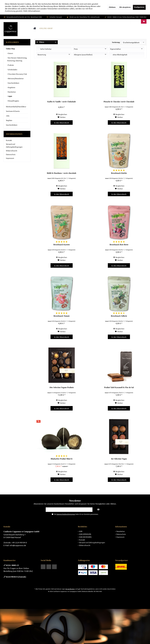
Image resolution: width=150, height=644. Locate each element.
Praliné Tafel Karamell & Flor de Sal (119, 387)
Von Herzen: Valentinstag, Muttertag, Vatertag (17, 59)
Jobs (8, 116)
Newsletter (121, 531)
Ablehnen (112, 7)
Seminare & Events (13, 111)
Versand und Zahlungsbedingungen (14, 145)
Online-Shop (10, 49)
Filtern (40, 42)
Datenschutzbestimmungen (66, 514)
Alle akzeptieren (125, 7)
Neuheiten (12, 92)
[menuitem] (144, 21)
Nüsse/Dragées (13, 101)
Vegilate (9, 120)
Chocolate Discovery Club (17, 74)
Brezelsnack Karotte (62, 245)
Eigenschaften (115, 49)
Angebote (11, 87)
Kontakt (9, 140)
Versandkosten (70, 589)
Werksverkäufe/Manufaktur (16, 107)
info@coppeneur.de (18, 545)
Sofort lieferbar (46, 49)
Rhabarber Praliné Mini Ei (62, 459)
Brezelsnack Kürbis (119, 173)
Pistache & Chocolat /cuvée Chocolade (119, 102)
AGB (81, 531)
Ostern (10, 53)
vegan (10, 96)
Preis (76, 49)
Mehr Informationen (32, 11)
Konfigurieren (139, 7)
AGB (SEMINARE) (85, 537)
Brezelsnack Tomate (62, 316)
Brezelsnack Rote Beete (119, 245)
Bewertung (42, 55)
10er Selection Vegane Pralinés (62, 387)
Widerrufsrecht (12, 151)
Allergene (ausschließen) (83, 55)
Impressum (10, 158)
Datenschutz (11, 154)
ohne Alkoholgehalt (120, 55)
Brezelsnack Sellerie (119, 316)
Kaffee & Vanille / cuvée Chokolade (62, 102)
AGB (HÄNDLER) (85, 534)
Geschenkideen (13, 83)
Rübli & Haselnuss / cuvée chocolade (62, 173)
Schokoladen (12, 69)
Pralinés (11, 65)
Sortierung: (116, 42)
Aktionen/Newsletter (16, 78)
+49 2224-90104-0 (19, 542)
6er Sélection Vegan (119, 459)
